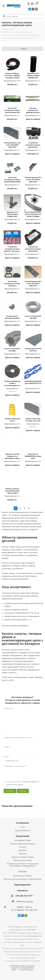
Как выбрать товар (23, 840)
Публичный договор (23, 860)
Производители (23, 885)
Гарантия (23, 854)
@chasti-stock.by (26, 901)
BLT (39, 388)
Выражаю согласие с (23, 783)
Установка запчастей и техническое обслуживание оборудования (23, 865)
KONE (19, 81)
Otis (39, 81)
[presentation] (22, 773)
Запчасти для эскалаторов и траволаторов (22, 879)
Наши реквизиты (23, 830)
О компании (23, 823)
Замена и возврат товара (23, 857)
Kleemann (12, 391)
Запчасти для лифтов (23, 876)
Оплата (22, 847)
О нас (22, 827)
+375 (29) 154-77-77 (24, 896)
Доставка (23, 850)
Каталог (23, 871)
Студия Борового (26, 970)
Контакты (23, 890)
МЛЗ (39, 219)
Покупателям (23, 836)
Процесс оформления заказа (23, 844)
